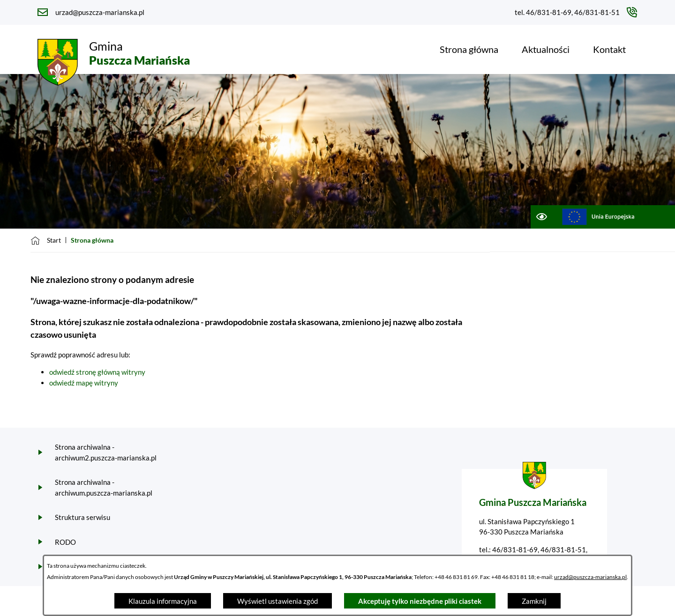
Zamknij (534, 601)
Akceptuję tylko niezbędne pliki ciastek (420, 601)
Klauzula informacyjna (163, 601)
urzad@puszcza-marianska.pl (590, 577)
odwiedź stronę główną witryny (97, 372)
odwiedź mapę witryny (84, 383)
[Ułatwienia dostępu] (541, 217)
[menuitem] (469, 49)
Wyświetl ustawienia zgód (277, 601)
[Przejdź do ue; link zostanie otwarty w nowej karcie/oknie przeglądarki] (598, 217)
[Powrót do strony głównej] (46, 240)
